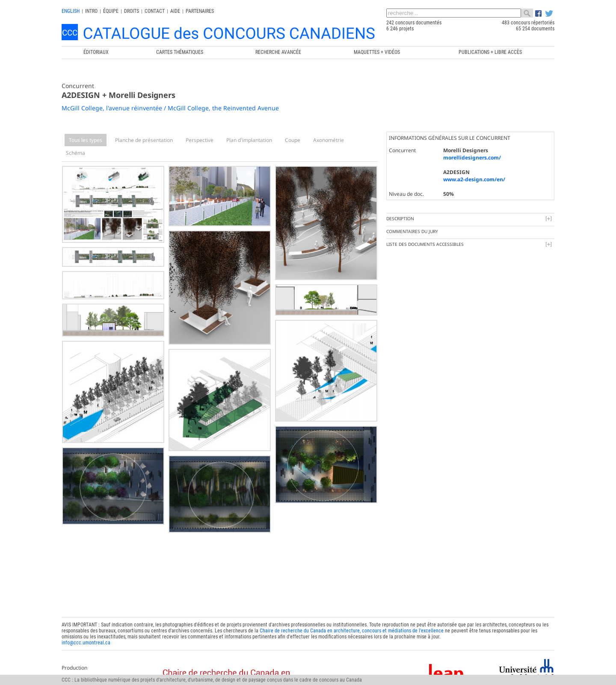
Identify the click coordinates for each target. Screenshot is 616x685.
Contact (155, 11)
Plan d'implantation (249, 140)
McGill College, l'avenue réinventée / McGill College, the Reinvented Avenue (170, 108)
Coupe (293, 140)
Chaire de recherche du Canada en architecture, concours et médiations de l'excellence (352, 631)
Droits (132, 11)
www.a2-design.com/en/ (474, 179)
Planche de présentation (144, 140)
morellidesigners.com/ (472, 158)
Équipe (111, 11)
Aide (175, 11)
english (71, 11)
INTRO (91, 11)
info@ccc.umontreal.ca (86, 643)
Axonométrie (329, 140)
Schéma (76, 153)
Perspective (200, 140)
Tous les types (86, 140)
